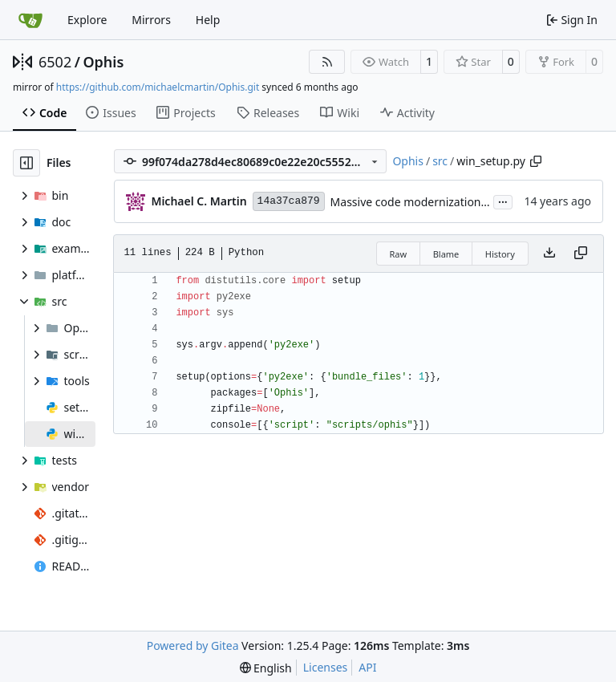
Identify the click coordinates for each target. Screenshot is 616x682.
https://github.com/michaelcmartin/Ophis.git (158, 87)
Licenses (326, 667)
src (440, 161)
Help (208, 20)
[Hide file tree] (26, 163)
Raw (399, 254)
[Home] (30, 20)
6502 (55, 62)
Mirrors (151, 20)
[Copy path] (536, 161)
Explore (87, 20)
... (503, 201)
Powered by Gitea (193, 645)
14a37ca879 (289, 201)
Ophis (103, 62)
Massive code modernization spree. (423, 202)
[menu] (266, 668)
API (367, 667)
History (500, 254)
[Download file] (549, 254)
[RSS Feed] (327, 62)
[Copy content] (581, 254)
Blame (446, 254)
